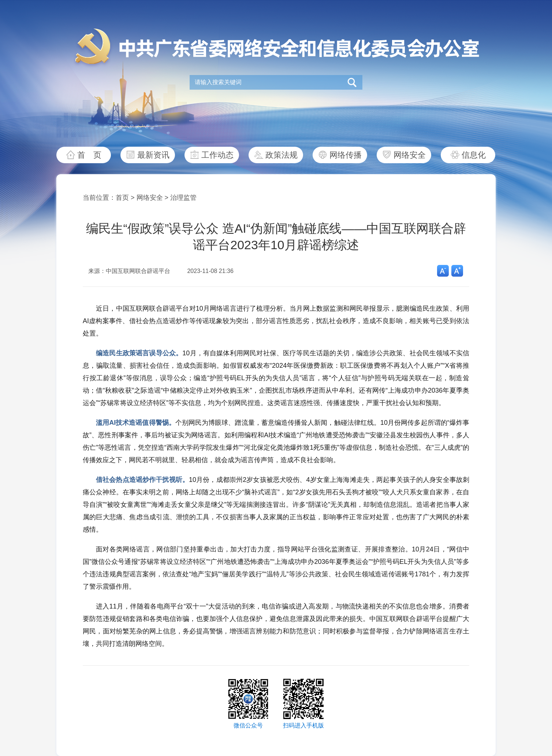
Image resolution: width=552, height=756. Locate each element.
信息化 (474, 155)
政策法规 (281, 155)
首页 (122, 198)
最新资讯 (153, 155)
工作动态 (217, 155)
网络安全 (410, 155)
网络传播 (346, 155)
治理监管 (183, 198)
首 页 (89, 155)
